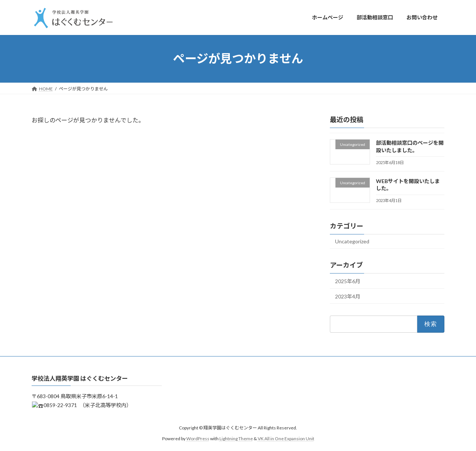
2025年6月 (348, 281)
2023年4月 (348, 296)
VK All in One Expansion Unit (286, 438)
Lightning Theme (236, 438)
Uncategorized (352, 241)
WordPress (198, 438)
